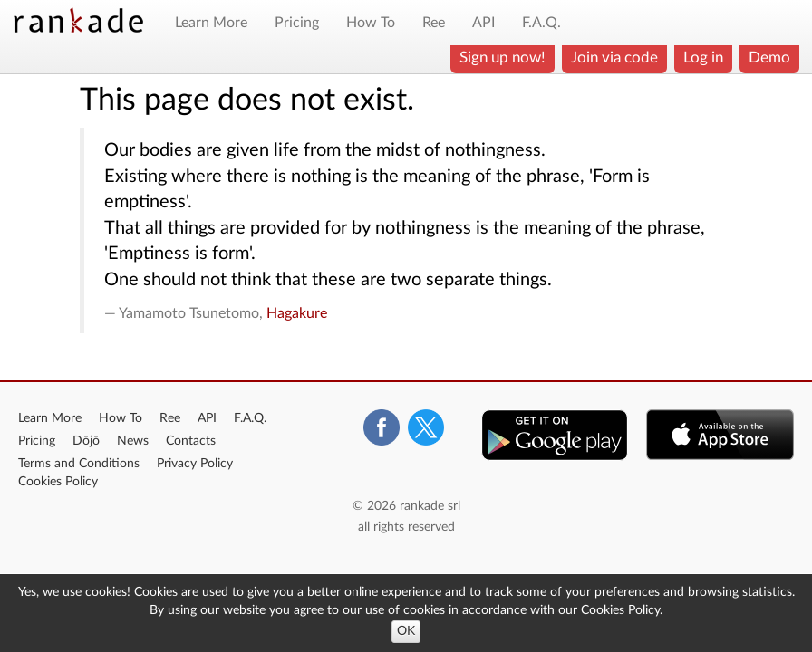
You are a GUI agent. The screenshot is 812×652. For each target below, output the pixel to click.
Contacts (191, 441)
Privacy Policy (195, 464)
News (133, 441)
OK (406, 631)
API (483, 23)
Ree (434, 23)
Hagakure (297, 313)
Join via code (614, 58)
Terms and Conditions (79, 464)
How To (371, 23)
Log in (703, 58)
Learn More (211, 23)
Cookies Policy (58, 482)
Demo (769, 58)
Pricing (297, 23)
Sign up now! (503, 58)
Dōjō (86, 441)
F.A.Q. (541, 23)
